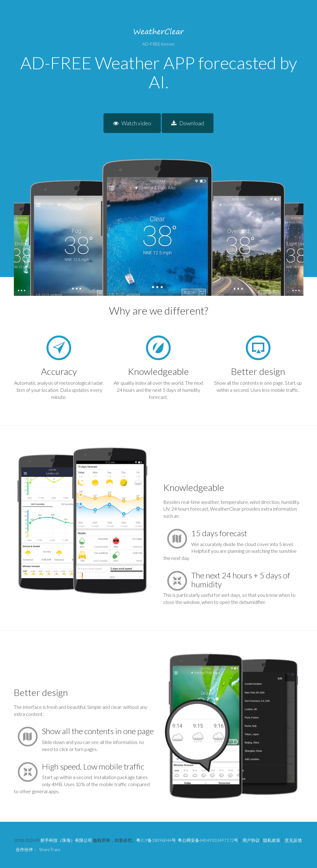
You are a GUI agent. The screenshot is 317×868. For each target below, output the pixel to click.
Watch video (132, 123)
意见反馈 (293, 840)
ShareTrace (50, 849)
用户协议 (251, 840)
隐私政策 (272, 840)
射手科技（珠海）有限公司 (66, 840)
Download (188, 123)
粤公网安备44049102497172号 (208, 840)
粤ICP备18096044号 (156, 840)
